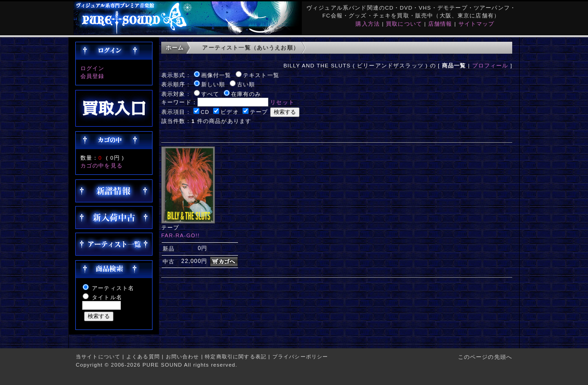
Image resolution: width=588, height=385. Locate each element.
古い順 (246, 84)
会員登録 (93, 76)
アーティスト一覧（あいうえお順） (251, 47)
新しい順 (213, 84)
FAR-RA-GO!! (181, 235)
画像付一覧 (216, 75)
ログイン (93, 68)
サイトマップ (477, 24)
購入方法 (368, 24)
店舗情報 (440, 24)
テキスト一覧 (261, 75)
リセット (282, 102)
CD (205, 112)
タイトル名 (107, 297)
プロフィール (490, 65)
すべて (210, 94)
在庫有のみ (246, 94)
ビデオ (229, 112)
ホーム (175, 47)
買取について (404, 24)
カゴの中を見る (102, 165)
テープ (259, 112)
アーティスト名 (113, 288)
